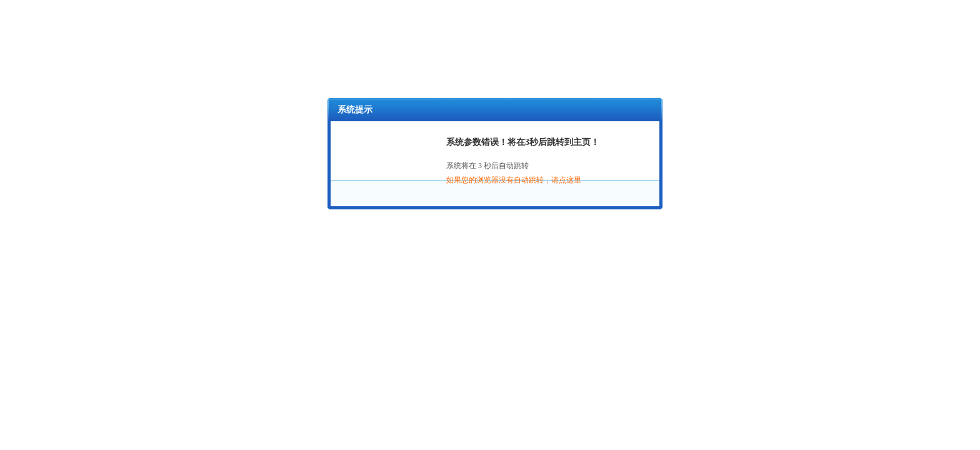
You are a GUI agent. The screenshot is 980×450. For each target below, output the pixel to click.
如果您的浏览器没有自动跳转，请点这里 (514, 180)
